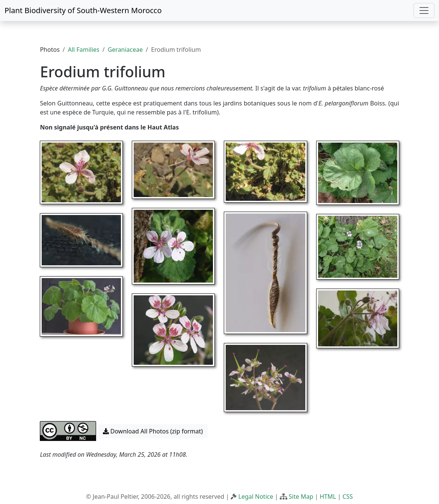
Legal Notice (256, 496)
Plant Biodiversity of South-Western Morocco (83, 10)
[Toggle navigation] (424, 11)
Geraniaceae (125, 50)
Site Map (301, 496)
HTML (328, 496)
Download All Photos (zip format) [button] (153, 431)
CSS (348, 496)
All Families (84, 50)
